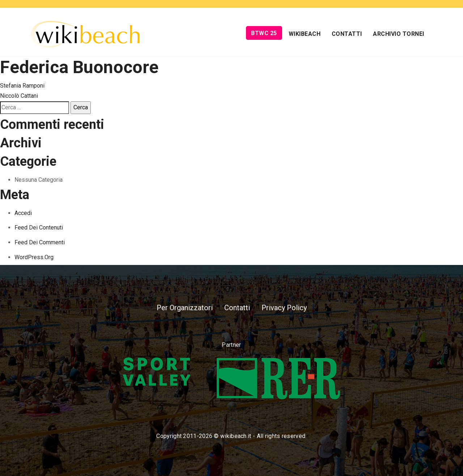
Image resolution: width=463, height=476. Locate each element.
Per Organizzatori (185, 308)
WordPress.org (34, 257)
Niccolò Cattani (19, 96)
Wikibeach (305, 34)
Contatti (347, 34)
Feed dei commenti (40, 242)
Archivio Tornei (399, 34)
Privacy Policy (284, 308)
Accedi (23, 213)
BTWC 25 (264, 33)
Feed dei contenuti (39, 228)
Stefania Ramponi (22, 86)
